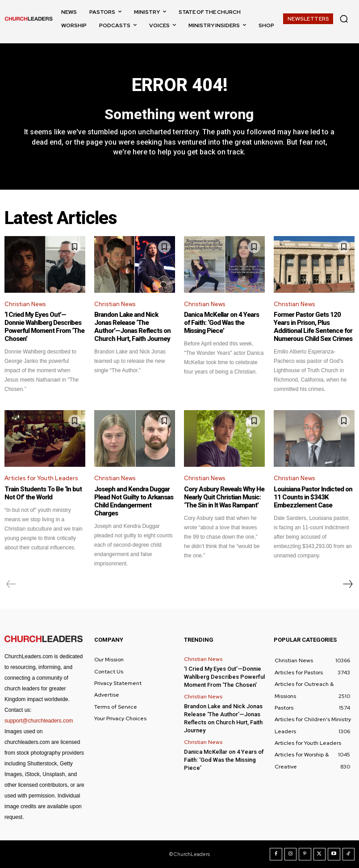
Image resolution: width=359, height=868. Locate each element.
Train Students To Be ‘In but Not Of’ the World (43, 493)
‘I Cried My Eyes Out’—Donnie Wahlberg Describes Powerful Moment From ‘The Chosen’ (44, 327)
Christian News (25, 304)
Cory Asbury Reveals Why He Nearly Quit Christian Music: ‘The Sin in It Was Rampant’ (224, 497)
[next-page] (347, 584)
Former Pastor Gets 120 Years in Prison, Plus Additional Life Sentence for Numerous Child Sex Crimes (313, 327)
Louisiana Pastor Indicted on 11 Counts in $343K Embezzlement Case (313, 497)
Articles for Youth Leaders (41, 478)
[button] (344, 19)
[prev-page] (11, 584)
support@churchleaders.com (39, 721)
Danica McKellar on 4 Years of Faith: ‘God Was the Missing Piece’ (221, 323)
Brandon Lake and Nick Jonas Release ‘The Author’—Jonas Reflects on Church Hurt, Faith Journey (132, 327)
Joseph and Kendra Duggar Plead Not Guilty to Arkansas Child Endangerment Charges (134, 501)
